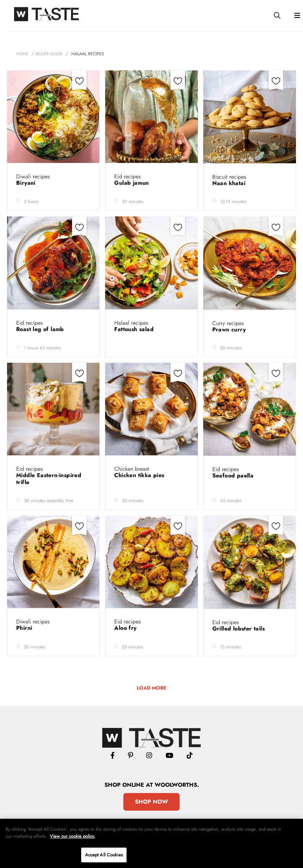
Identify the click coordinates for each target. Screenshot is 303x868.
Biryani (27, 183)
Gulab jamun (133, 183)
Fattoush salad (135, 329)
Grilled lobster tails (240, 629)
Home (22, 54)
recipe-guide (49, 54)
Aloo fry (126, 628)
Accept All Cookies (104, 855)
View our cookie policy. (73, 836)
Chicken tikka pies (140, 475)
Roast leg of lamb (41, 329)
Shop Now (151, 802)
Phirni (25, 628)
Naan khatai (230, 183)
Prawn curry (230, 330)
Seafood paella (234, 476)
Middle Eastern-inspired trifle (49, 479)
